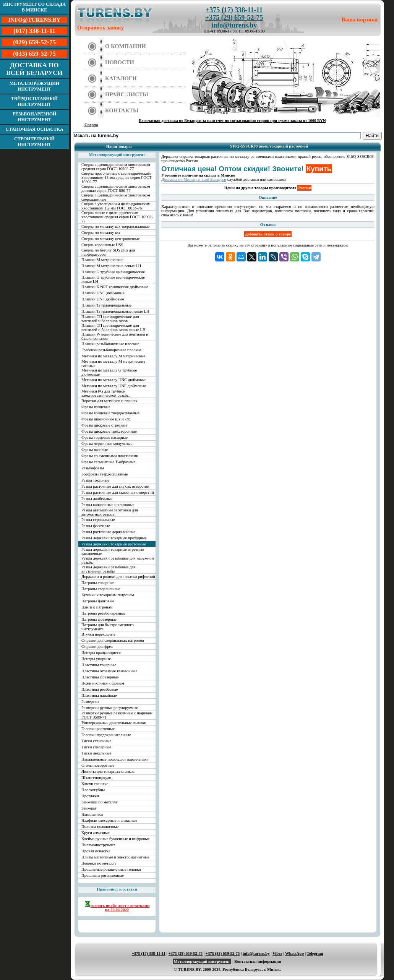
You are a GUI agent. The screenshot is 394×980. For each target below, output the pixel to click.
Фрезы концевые (96, 407)
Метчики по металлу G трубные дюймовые (109, 372)
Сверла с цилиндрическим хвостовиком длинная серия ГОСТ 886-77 (116, 188)
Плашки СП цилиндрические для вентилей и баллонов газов (110, 319)
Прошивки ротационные (103, 875)
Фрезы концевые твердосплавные (110, 413)
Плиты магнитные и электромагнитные (115, 857)
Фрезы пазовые (95, 450)
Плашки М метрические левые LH (111, 266)
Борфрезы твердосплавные (105, 474)
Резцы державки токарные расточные (114, 544)
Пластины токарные (99, 665)
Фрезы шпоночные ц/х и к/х (106, 419)
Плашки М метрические (102, 260)
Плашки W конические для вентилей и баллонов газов (115, 336)
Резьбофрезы (93, 468)
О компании (126, 46)
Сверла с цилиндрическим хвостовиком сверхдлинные (116, 197)
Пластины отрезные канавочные (109, 671)
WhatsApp (294, 953)
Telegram (315, 953)
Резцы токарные (95, 480)
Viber (277, 953)
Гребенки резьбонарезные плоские (111, 350)
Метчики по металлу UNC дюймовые (114, 380)
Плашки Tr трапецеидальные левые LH (115, 311)
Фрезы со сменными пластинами (110, 456)
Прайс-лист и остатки (117, 889)
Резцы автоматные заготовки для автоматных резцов (110, 512)
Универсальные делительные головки (114, 723)
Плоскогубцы (93, 790)
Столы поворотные (98, 765)
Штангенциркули (96, 778)
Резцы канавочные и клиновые (108, 505)
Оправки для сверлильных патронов (113, 640)
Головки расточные (98, 729)
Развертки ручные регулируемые (110, 708)
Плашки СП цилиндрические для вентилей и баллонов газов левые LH (113, 328)
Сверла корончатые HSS (102, 245)
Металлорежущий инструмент (34, 86)
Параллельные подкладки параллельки (115, 759)
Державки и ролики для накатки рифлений (118, 577)
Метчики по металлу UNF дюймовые (114, 386)
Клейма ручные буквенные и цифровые (116, 839)
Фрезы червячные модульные (107, 444)
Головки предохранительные (106, 735)
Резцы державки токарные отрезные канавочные (113, 552)
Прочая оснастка (96, 851)
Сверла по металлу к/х (101, 233)
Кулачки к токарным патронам (108, 595)
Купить (319, 169)
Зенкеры (89, 808)
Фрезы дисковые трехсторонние (109, 431)
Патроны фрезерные (99, 619)
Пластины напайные (99, 695)
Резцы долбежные (97, 499)
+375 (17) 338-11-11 (234, 10)
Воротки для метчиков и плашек (109, 401)
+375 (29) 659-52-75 (234, 18)
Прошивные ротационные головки (111, 869)
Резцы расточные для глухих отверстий (115, 486)
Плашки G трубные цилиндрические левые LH (113, 279)
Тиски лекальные (96, 753)
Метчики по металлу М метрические (113, 356)
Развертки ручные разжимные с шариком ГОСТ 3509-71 (117, 715)
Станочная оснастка (34, 129)
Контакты (122, 110)
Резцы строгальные (98, 520)
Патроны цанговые (98, 601)
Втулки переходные (98, 634)
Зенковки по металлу (100, 802)
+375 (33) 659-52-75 (223, 953)
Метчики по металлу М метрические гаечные (113, 363)
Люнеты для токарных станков (108, 772)
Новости (120, 62)
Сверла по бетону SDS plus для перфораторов (108, 252)
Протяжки (90, 796)
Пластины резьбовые (100, 689)
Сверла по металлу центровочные (111, 239)
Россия (304, 188)
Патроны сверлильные (101, 589)
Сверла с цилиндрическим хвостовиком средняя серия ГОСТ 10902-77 (116, 167)
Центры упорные (96, 659)
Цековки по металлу (99, 863)
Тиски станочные (96, 741)
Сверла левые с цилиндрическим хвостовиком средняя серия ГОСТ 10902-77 (117, 217)
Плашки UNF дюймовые (103, 299)
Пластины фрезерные (100, 677)
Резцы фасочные (96, 526)
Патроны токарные (98, 583)
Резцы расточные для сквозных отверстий (118, 492)
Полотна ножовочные (100, 827)
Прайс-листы (127, 94)
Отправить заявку (101, 28)
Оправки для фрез (97, 647)
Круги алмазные (96, 833)
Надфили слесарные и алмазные (109, 820)
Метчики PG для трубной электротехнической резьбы (105, 393)
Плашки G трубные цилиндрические (113, 272)
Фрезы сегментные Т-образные (108, 462)
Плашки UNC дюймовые (103, 293)
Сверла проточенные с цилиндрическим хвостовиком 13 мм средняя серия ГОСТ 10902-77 (117, 178)
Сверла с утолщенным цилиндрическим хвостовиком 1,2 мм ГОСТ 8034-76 (116, 206)
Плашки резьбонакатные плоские (110, 344)
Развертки (90, 702)
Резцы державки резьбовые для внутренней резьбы (109, 569)
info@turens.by (234, 25)
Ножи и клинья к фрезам (103, 683)
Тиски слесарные (96, 747)
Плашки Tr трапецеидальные (106, 305)
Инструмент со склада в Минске (34, 7)
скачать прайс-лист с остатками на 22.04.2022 (117, 906)
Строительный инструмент (34, 142)
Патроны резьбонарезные (104, 613)
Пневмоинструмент (98, 845)
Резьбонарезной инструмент (35, 117)
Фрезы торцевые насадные (105, 437)
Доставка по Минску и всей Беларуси (194, 179)
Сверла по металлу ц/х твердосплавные (115, 226)
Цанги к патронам (97, 607)
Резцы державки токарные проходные (114, 538)
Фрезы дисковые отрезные (104, 425)
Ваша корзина (360, 19)
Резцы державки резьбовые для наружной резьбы (118, 560)
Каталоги (121, 78)
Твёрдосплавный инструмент (34, 101)
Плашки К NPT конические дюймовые (115, 287)
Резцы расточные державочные (108, 532)
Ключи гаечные (95, 784)
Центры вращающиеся (101, 653)
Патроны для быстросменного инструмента (108, 627)
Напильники (92, 814)
